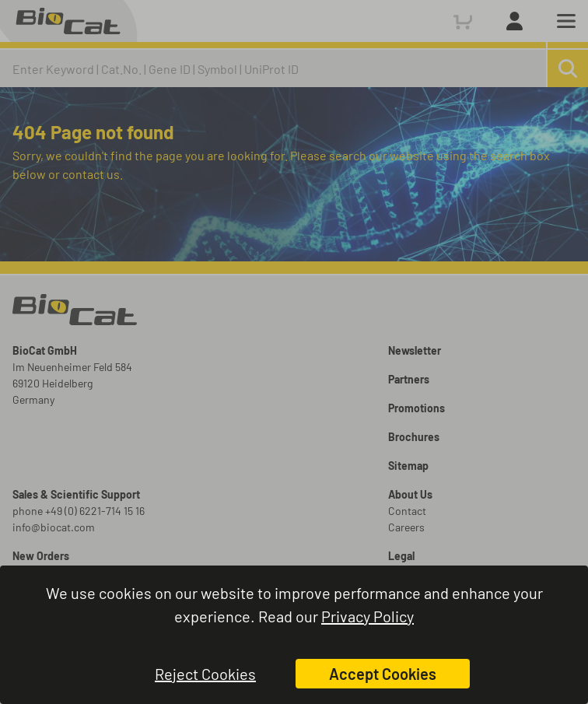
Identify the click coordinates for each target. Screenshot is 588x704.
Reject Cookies (205, 674)
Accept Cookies (383, 674)
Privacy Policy (367, 616)
